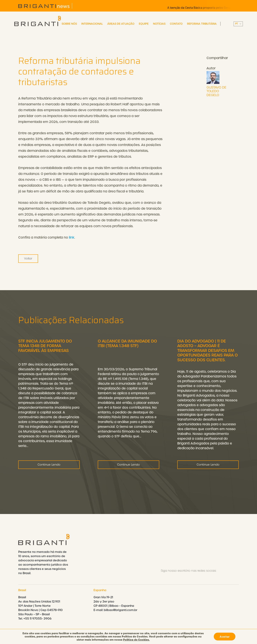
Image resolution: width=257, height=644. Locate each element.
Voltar (28, 259)
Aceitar (225, 636)
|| (238, 24)
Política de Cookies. (136, 640)
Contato (176, 24)
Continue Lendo (49, 467)
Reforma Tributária (202, 24)
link (72, 237)
